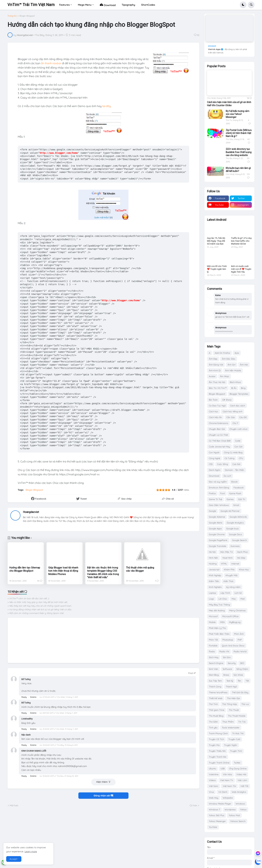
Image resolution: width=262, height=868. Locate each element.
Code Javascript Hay (219, 447)
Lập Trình (225, 593)
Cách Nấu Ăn (215, 417)
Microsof (213, 616)
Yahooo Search (238, 821)
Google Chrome (217, 534)
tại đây (107, 106)
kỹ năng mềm (233, 587)
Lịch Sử (238, 593)
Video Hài (241, 774)
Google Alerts (216, 523)
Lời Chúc (223, 599)
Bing (243, 388)
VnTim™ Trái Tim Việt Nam (31, 5)
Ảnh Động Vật (216, 365)
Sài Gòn (227, 657)
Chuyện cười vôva (238, 429)
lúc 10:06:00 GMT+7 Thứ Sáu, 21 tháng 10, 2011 (59, 776)
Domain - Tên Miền (235, 470)
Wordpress (230, 809)
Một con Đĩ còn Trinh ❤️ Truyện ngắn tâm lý (217, 269)
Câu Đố (243, 417)
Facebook (239, 488)
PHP (240, 640)
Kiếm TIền (214, 581)
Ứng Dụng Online (238, 768)
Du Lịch (227, 476)
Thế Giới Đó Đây (240, 692)
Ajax (237, 353)
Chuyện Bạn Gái (217, 429)
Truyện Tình (236, 751)
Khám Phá (229, 569)
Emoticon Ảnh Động (219, 488)
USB (223, 768)
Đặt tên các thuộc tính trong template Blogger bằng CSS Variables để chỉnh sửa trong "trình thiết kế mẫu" (103, 573)
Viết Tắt (244, 786)
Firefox (212, 493)
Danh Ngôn (215, 470)
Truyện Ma (214, 745)
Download (214, 476)
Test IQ (230, 681)
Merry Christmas (237, 610)
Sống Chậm (242, 669)
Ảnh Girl (232, 365)
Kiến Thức (229, 581)
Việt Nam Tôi (229, 786)
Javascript (214, 569)
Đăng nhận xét (103, 796)
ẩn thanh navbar (51, 63)
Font (222, 493)
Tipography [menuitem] (128, 5)
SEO (242, 663)
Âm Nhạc (225, 376)
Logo (211, 599)
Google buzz (232, 528)
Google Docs (236, 534)
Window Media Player (220, 804)
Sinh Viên (214, 669)
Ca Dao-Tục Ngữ (217, 406)
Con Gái (238, 447)
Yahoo (243, 809)
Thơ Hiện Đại (233, 698)
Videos (212, 780)
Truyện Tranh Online (219, 763)
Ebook (234, 482)
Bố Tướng (26, 679)
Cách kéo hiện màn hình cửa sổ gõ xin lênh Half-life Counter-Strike (229, 104)
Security (232, 663)
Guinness (235, 546)
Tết (247, 681)
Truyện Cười (234, 739)
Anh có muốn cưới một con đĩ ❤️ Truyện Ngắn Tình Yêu (241, 269)
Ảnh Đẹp (213, 359)
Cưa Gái (236, 464)
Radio (212, 651)
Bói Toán (213, 400)
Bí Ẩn (234, 388)
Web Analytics (239, 792)
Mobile (212, 622)
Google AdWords (238, 517)
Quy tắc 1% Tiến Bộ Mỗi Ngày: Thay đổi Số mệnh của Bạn (216, 241)
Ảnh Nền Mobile (233, 370)
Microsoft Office (230, 616)
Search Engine (216, 663)
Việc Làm (242, 780)
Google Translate (217, 546)
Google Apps (215, 528)
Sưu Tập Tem (215, 681)
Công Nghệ (214, 458)
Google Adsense (217, 517)
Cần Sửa (231, 417)
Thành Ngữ (231, 687)
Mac (234, 599)
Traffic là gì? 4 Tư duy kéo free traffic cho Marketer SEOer (241, 241)
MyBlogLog (235, 622)
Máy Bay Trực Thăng (219, 605)
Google (212, 511)
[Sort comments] (192, 673)
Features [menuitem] (64, 5)
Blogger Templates (239, 394)
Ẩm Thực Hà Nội (217, 382)
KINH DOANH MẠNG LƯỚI (34, 751)
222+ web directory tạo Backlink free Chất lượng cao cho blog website (239, 152)
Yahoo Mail (234, 815)
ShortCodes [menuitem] (148, 5)
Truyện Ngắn (231, 745)
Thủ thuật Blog (216, 716)
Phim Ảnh (239, 634)
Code (238, 441)
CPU (241, 458)
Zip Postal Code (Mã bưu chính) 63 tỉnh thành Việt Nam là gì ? (239, 133)
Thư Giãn (213, 722)
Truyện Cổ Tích (216, 739)
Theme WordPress (218, 692)
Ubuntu (212, 768)
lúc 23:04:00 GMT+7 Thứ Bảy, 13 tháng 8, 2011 (59, 745)
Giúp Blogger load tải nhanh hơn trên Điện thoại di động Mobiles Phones (63, 571)
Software (227, 669)
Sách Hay (214, 657)
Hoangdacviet (31, 512)
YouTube (213, 827)
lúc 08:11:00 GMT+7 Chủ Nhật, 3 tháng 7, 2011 (58, 713)
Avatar (212, 376)
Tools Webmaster (231, 728)
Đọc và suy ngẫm (218, 482)
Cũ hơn (193, 805)
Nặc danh (26, 735)
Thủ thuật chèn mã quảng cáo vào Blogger (140, 569)
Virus (211, 792)
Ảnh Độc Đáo (229, 359)
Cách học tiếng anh (233, 411)
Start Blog (214, 675)
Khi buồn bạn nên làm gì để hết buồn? (238, 170)
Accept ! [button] (14, 859)
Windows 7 (214, 809)
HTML (224, 564)
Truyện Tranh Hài (218, 757)
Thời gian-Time (217, 710)
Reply (24, 697)
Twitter (237, 763)
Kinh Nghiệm (215, 587)
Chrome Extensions (218, 423)
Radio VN (224, 651)
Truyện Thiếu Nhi (217, 751)
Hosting (213, 564)
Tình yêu (213, 728)
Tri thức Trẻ (238, 733)
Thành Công (215, 687)
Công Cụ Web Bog (233, 452)
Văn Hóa (227, 774)
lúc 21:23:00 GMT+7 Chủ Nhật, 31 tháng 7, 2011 (59, 729)
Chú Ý (235, 423)
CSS (211, 464)
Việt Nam (214, 786)
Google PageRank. (218, 540)
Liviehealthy (27, 719)
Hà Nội (212, 552)
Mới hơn (14, 805)
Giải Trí (242, 499)
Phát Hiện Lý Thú (217, 628)
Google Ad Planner (230, 511)
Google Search (239, 540)
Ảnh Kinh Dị (215, 370)
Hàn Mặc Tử (226, 552)
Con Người (214, 452)
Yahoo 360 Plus (217, 815)
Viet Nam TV (227, 780)
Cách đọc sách (238, 406)
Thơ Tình (213, 704)
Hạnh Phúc (243, 552)
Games (230, 499)
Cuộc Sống (222, 464)
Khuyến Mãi (232, 575)
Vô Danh (223, 792)
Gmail (236, 505)
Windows (240, 804)
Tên (239, 681)
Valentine (214, 774)
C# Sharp (227, 400)
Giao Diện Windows (219, 505)
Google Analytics (235, 523)
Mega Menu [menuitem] (85, 5)
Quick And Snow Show (233, 646)
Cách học (214, 411)
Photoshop (228, 640)
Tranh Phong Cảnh (218, 733)
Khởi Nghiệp (215, 575)
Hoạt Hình (228, 558)
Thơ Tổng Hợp (230, 704)
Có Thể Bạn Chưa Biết (220, 441)
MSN (222, 622)
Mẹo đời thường (217, 610)
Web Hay (214, 798)
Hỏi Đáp (241, 558)
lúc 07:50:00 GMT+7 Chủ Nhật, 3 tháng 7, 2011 (59, 697)
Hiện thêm (102, 782)
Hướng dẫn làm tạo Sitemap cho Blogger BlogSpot (25, 569)
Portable (213, 646)
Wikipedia (228, 798)
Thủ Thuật (234, 710)
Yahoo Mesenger (217, 821)
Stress (226, 675)
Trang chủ (12, 16)
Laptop (212, 593)
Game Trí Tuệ (215, 499)
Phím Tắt (213, 640)
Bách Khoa (235, 382)
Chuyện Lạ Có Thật (218, 435)
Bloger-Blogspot (27, 16)
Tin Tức (242, 722)
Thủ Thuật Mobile (237, 716)
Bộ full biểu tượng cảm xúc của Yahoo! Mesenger (238, 114)
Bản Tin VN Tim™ (218, 388)
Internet (235, 564)
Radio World (240, 651)
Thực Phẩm (228, 722)
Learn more (31, 851)
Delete (33, 697)
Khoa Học (244, 569)
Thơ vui (245, 704)
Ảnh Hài (244, 365)
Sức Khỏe (238, 675)
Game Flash (235, 493)
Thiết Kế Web (216, 698)
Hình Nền (213, 558)
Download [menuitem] (108, 5)
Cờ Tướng (230, 458)
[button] (243, 5)
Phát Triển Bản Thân (219, 634)
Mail (243, 599)
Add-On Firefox (222, 353)
